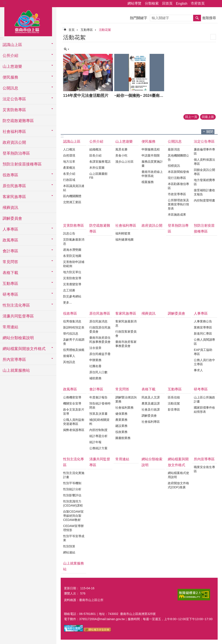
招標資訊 (174, 166)
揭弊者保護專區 (74, 430)
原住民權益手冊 (100, 354)
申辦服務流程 (151, 149)
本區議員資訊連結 (74, 188)
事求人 (198, 370)
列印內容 (213, 37)
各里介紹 (69, 174)
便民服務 (149, 141)
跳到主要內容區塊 (2, 2)
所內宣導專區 (204, 459)
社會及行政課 (151, 410)
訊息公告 (69, 233)
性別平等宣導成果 (74, 538)
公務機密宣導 (72, 397)
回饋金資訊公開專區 (204, 172)
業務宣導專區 (203, 327)
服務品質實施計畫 (152, 164)
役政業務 (121, 432)
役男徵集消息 (72, 321)
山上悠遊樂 (124, 141)
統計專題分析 (98, 436)
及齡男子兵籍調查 (74, 342)
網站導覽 (134, 3)
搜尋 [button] (197, 18)
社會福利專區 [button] (14, 132)
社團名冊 (95, 366)
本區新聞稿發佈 (178, 172)
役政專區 (70, 313)
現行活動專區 (177, 178)
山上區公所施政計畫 (204, 399)
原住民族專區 (100, 313)
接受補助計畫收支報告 (204, 192)
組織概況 (95, 149)
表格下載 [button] (10, 273)
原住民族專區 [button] (14, 186)
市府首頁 (198, 3)
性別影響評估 (72, 495)
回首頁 (167, 3)
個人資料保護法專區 (204, 162)
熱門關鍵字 (139, 18)
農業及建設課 (151, 403)
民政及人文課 (151, 397)
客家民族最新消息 (126, 323)
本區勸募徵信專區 (178, 186)
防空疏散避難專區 (18, 121)
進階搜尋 (209, 18)
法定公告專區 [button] (14, 99)
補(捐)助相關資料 (100, 422)
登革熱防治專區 (16, 153)
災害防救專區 (73, 225)
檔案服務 (148, 182)
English (182, 4)
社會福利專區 (126, 225)
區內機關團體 (72, 196)
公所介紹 (96, 141)
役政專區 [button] (10, 175)
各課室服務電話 (100, 162)
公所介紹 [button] (10, 56)
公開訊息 (175, 141)
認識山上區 (72, 141)
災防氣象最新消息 (74, 242)
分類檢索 (152, 3)
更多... (67, 302)
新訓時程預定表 (74, 327)
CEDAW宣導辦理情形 (73, 528)
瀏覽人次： (72, 593)
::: (5, 2)
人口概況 (69, 149)
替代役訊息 (71, 334)
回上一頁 (191, 117)
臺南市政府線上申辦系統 (152, 174)
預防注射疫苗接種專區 (22, 164)
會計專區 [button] (10, 251)
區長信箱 (174, 397)
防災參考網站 (72, 296)
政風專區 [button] (10, 240)
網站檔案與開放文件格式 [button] (24, 349)
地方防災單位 (72, 272)
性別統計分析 (72, 489)
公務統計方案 (98, 448)
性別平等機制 (72, 483)
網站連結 (69, 552)
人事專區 (201, 313)
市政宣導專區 (177, 194)
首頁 (72, 30)
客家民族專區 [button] (14, 197)
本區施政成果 (177, 215)
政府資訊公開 (14, 142)
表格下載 (149, 389)
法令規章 (95, 348)
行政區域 (69, 180)
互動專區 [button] (10, 284)
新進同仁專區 (203, 334)
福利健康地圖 (124, 239)
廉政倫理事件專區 (204, 151)
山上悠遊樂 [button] (12, 66)
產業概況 (69, 168)
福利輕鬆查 (123, 233)
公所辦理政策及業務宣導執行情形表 (178, 204)
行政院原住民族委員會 (100, 329)
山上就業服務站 (16, 370)
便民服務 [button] (10, 77)
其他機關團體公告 (178, 158)
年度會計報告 (98, 397)
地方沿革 (69, 162)
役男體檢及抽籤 (74, 350)
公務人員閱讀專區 (204, 342)
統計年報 (95, 442)
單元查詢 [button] (67, 49)
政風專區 (70, 389)
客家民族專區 (126, 313)
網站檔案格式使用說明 (178, 475)
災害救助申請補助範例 (74, 264)
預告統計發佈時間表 (100, 405)
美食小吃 (121, 155)
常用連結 (10, 327)
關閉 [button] (210, 132)
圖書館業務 (123, 438)
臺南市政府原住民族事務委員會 (100, 340)
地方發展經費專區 (204, 182)
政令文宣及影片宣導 (74, 412)
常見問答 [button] (10, 262)
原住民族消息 (98, 321)
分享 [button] (210, 4)
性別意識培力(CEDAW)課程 (73, 503)
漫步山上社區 (124, 162)
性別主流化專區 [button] (16, 305)
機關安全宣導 (72, 403)
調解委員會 (12, 218)
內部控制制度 (98, 430)
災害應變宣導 (72, 284)
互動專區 (87, 30)
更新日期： (72, 588)
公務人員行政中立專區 (204, 362)
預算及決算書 (98, 414)
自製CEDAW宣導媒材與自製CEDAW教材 (73, 516)
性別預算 (69, 546)
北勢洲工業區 (72, 202)
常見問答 (122, 389)
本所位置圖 (97, 168)
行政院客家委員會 (126, 334)
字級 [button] (216, 4)
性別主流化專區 (73, 462)
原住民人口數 (98, 372)
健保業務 (121, 414)
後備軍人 (69, 356)
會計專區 (96, 389)
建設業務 (121, 426)
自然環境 (69, 155)
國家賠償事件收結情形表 (204, 410)
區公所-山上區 (28, 21)
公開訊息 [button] (10, 88)
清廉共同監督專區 (18, 316)
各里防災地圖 (72, 256)
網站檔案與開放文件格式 (178, 462)
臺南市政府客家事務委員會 (126, 344)
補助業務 (95, 378)
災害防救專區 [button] (14, 110)
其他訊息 (69, 362)
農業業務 (121, 420)
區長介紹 (95, 155)
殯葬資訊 (10, 208)
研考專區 (201, 389)
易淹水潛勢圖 (72, 250)
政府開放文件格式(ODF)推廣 (178, 485)
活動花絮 (105, 30)
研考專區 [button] (10, 294)
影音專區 (174, 410)
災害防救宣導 (72, 278)
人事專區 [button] (10, 229)
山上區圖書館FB (98, 176)
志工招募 (69, 290)
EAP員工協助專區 (203, 352)
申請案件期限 (151, 155)
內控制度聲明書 (204, 200)
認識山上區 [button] (12, 45)
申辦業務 (95, 360)
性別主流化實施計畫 (74, 475)
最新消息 (174, 149)
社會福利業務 (124, 408)
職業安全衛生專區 (204, 469)
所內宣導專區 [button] (14, 360)
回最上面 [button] (208, 117)
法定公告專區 (204, 141)
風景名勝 (121, 149)
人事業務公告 (203, 321)
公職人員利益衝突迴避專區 (74, 422)
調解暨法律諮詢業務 (126, 399)
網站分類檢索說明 (18, 338)
